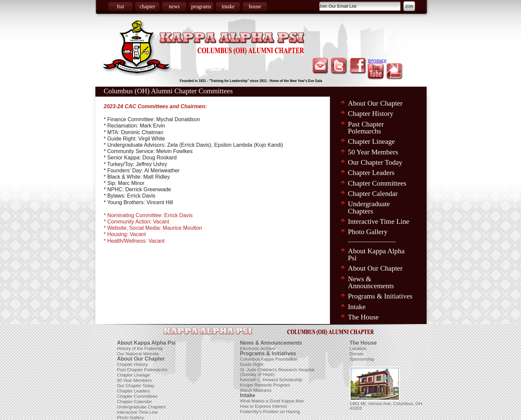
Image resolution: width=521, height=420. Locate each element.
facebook (358, 66)
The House (363, 317)
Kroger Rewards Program (265, 385)
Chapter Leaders (371, 173)
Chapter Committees (377, 183)
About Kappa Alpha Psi (376, 254)
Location (358, 348)
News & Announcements (371, 282)
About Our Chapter (375, 103)
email (320, 66)
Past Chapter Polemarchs (366, 128)
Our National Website (138, 354)
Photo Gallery (368, 232)
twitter (339, 66)
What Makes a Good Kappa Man (272, 401)
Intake (357, 307)
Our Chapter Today (375, 162)
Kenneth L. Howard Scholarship (271, 380)
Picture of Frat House (375, 384)
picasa (395, 71)
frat (120, 6)
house (255, 6)
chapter (147, 6)
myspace (377, 60)
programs (201, 6)
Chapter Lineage (371, 141)
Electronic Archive (258, 348)
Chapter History (371, 114)
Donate (357, 354)
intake (228, 6)
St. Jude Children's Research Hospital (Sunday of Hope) (277, 372)
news (174, 6)
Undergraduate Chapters (369, 207)
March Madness (256, 390)
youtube (376, 71)
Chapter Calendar (373, 194)
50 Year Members (373, 152)
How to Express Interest (263, 406)
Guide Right (252, 364)
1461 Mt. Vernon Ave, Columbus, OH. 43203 (386, 406)
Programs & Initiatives (380, 296)
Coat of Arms (137, 48)
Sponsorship (362, 359)
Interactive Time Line (379, 221)
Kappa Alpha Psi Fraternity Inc (232, 43)
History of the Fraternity (140, 348)
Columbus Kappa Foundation (269, 359)
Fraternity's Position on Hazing (270, 412)
